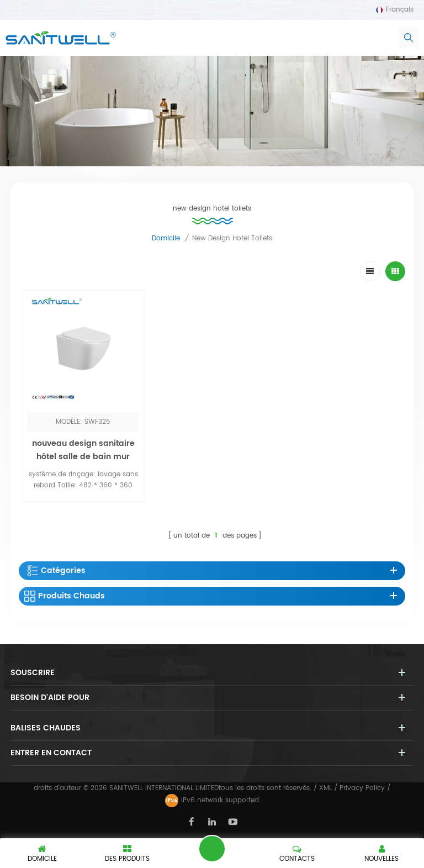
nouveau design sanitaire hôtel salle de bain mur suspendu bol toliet (83, 457)
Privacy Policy (362, 788)
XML (325, 788)
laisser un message (212, 849)
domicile (166, 238)
